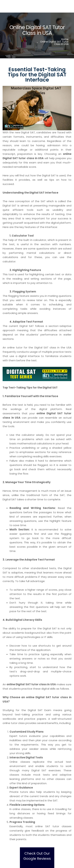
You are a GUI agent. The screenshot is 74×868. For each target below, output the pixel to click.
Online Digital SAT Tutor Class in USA (54, 43)
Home (65, 39)
